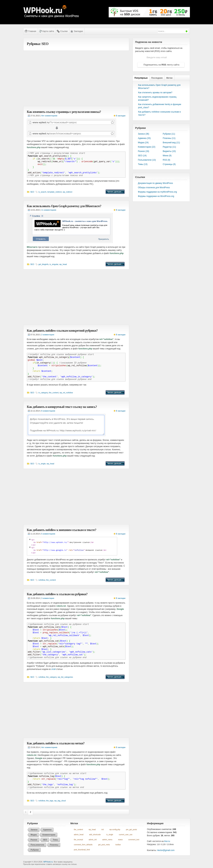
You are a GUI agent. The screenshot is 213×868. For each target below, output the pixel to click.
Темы (55, 840)
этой (54, 669)
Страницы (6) (169, 164)
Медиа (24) (143, 143)
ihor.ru (167, 841)
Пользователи (37, 845)
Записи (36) (144, 134)
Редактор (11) (169, 147)
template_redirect (55, 192)
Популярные (141, 78)
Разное (34, 840)
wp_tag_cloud (60, 801)
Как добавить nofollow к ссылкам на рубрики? (57, 594)
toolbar (118, 845)
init (103, 830)
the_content (54, 393)
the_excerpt (78, 840)
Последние (157, 78)
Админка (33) (144, 138)
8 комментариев (48, 411)
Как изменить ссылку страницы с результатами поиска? (64, 112)
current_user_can (126, 835)
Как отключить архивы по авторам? (155, 93)
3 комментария (48, 598)
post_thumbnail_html (82, 850)
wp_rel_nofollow (66, 393)
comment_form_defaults (83, 845)
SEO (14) (142, 156)
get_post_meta (104, 845)
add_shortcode (95, 835)
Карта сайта (48, 31)
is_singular (54, 264)
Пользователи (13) (147, 160)
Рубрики (35, 850)
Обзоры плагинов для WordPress (154, 188)
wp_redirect (67, 192)
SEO (32, 192)
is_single (42, 464)
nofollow (42, 580)
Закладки (78, 31)
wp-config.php (115, 830)
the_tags (50, 801)
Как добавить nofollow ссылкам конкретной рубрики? (62, 331)
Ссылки (64, 31)
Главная (32, 31)
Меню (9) (167, 156)
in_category (43, 393)
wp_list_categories (65, 677)
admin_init (93, 840)
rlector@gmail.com (166, 850)
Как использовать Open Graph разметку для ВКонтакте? (64, 206)
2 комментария (48, 335)
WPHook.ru (48, 862)
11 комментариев (49, 210)
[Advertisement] (76, 78)
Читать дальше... (115, 192)
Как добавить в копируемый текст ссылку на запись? (62, 407)
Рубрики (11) (169, 134)
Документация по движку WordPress (156, 183)
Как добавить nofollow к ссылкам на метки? (56, 743)
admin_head (79, 835)
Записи (34, 830)
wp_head (63, 264)
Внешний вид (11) (171, 143)
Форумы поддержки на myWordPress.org (157, 192)
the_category (51, 677)
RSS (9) (167, 160)
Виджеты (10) (169, 151)
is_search (42, 192)
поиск (120, 840)
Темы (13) (143, 164)
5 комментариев (48, 534)
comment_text (134, 840)
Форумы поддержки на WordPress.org (156, 196)
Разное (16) (144, 151)
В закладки (121, 116)
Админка (47, 830)
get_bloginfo (43, 264)
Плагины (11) (169, 138)
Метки (169, 78)
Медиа (34, 835)
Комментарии (49, 835)
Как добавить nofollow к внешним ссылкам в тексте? (62, 530)
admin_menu (107, 840)
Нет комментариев (49, 116)
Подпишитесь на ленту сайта (161, 65)
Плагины (54, 845)
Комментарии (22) (147, 147)
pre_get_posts (131, 830)
